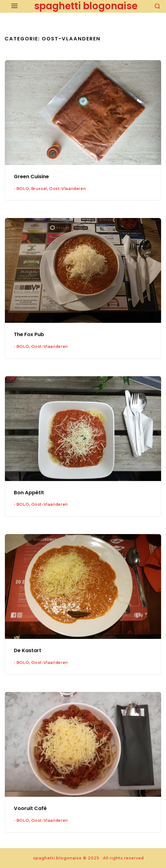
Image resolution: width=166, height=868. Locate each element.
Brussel (39, 189)
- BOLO (22, 189)
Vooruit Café (30, 808)
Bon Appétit (29, 493)
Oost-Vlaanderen (67, 189)
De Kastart (28, 650)
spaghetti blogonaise (86, 6)
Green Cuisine (31, 177)
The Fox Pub (29, 334)
